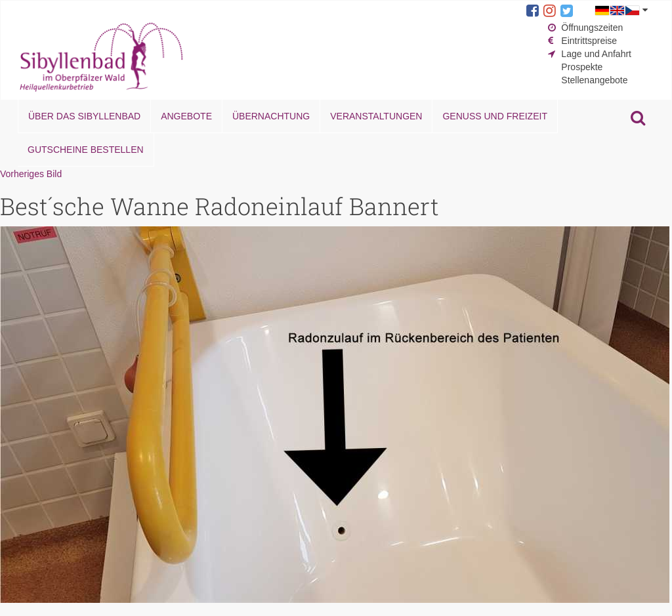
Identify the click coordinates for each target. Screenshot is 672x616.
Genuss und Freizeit (494, 116)
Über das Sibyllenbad (84, 116)
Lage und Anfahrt (596, 54)
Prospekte (582, 67)
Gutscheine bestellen (86, 150)
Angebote (186, 116)
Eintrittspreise (589, 41)
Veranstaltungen (376, 116)
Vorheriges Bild (31, 174)
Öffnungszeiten (592, 28)
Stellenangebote (594, 80)
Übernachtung (271, 116)
